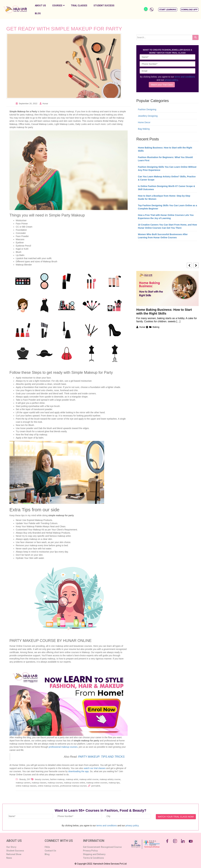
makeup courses (55, 783)
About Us (40, 6)
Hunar (45, 104)
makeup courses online (74, 783)
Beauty (23, 779)
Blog (38, 13)
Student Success (104, 6)
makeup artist (72, 779)
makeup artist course (89, 779)
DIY (29, 779)
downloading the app (78, 771)
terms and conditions (185, 77)
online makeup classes (26, 786)
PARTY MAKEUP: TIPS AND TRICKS (101, 757)
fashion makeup (57, 779)
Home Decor (144, 122)
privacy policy (171, 80)
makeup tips (114, 783)
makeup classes (39, 783)
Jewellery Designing (148, 116)
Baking (156, 327)
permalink (96, 786)
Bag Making (144, 129)
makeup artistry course (110, 779)
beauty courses (42, 779)
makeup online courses (97, 783)
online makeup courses (48, 786)
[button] (168, 10)
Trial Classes (79, 6)
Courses (58, 6)
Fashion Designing (147, 109)
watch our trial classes (95, 768)
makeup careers (23, 783)
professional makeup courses (63, 747)
